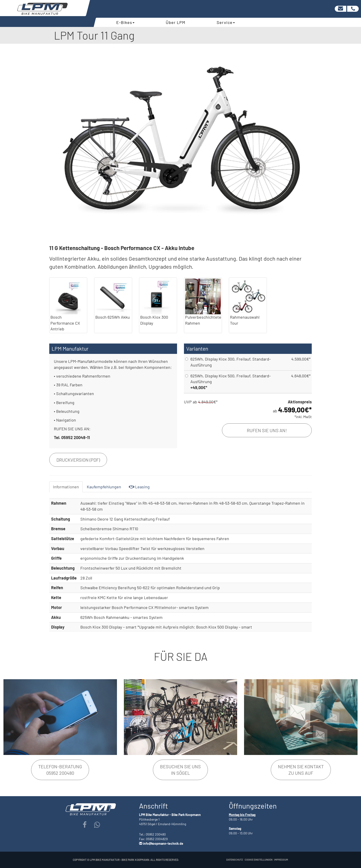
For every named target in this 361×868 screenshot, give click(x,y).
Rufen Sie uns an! (267, 430)
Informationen (66, 487)
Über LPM (176, 22)
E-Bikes (125, 22)
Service (226, 22)
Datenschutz (235, 860)
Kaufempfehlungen (104, 487)
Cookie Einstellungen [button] (259, 860)
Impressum (281, 860)
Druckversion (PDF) (78, 460)
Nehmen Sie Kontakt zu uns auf (301, 770)
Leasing (139, 487)
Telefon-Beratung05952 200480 (60, 770)
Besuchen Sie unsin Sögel (180, 770)
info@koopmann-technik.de (163, 843)
